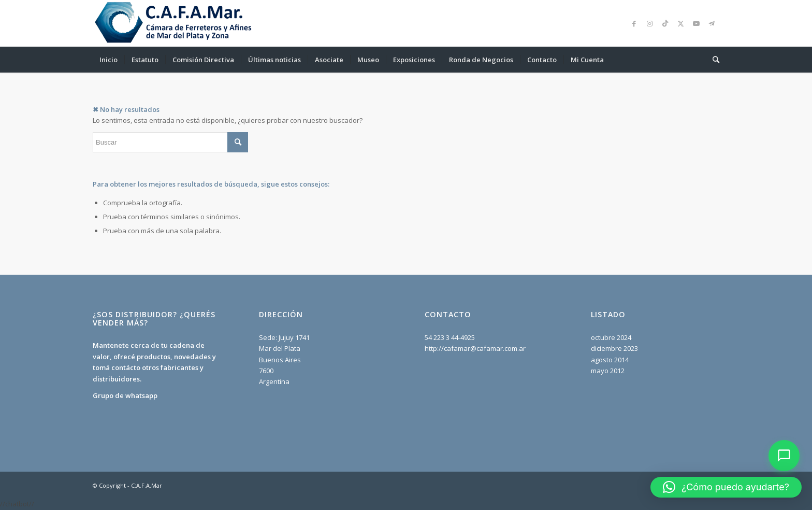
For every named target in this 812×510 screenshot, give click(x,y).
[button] (726, 487)
